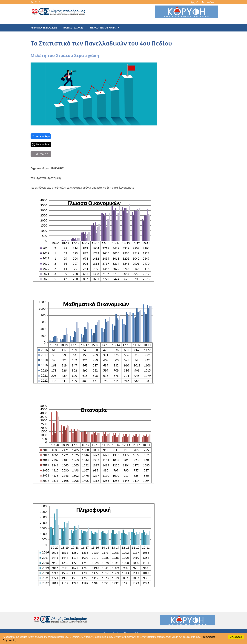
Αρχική (195, 2)
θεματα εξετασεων (44, 28)
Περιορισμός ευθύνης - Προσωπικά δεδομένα (123, 633)
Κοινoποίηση (41, 136)
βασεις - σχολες (72, 28)
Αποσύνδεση (209, 2)
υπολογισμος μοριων (101, 28)
